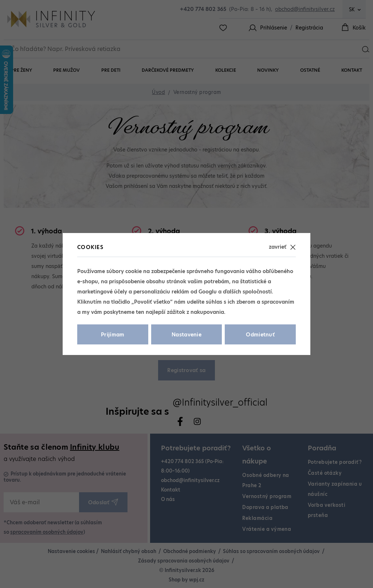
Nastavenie (186, 335)
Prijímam (113, 335)
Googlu (208, 292)
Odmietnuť (260, 335)
